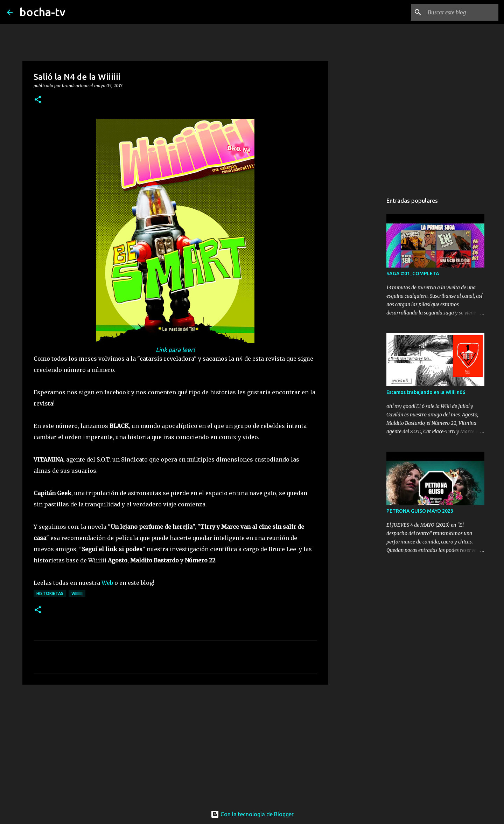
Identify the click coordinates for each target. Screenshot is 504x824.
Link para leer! (175, 350)
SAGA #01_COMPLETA (413, 273)
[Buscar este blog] (462, 12)
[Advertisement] (175, 744)
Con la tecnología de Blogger (252, 814)
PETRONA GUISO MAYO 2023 (420, 511)
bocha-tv (43, 12)
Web (107, 583)
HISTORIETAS (50, 593)
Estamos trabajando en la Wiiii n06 (426, 392)
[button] (38, 100)
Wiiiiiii (77, 593)
